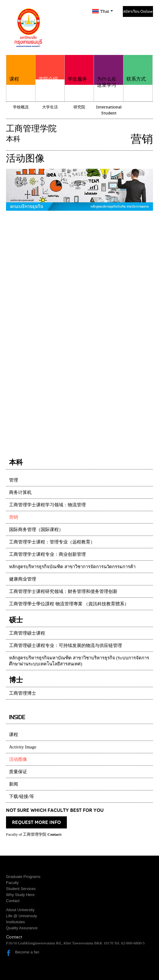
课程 (21, 68)
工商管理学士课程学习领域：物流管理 (47, 505)
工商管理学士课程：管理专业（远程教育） (52, 542)
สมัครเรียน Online (138, 11)
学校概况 (21, 107)
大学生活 (50, 107)
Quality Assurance (22, 928)
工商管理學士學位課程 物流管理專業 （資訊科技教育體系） (69, 604)
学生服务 (79, 68)
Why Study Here (20, 895)
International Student (109, 110)
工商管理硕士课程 (27, 633)
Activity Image (23, 747)
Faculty (12, 883)
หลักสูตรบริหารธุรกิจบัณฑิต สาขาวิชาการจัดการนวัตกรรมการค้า (72, 567)
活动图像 (18, 759)
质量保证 (18, 772)
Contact (13, 901)
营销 (14, 517)
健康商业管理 (23, 579)
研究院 (79, 107)
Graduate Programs (23, 877)
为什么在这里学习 (108, 71)
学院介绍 (50, 76)
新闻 (14, 784)
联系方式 (138, 68)
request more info (36, 822)
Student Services (21, 889)
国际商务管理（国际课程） (36, 530)
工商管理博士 (23, 693)
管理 (14, 480)
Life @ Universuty (22, 916)
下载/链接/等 (22, 796)
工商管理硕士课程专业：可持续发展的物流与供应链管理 (65, 645)
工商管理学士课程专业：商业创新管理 (47, 554)
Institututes (16, 922)
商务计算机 (20, 492)
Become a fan (27, 952)
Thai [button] (107, 11)
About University (20, 910)
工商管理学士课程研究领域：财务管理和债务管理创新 (63, 591)
